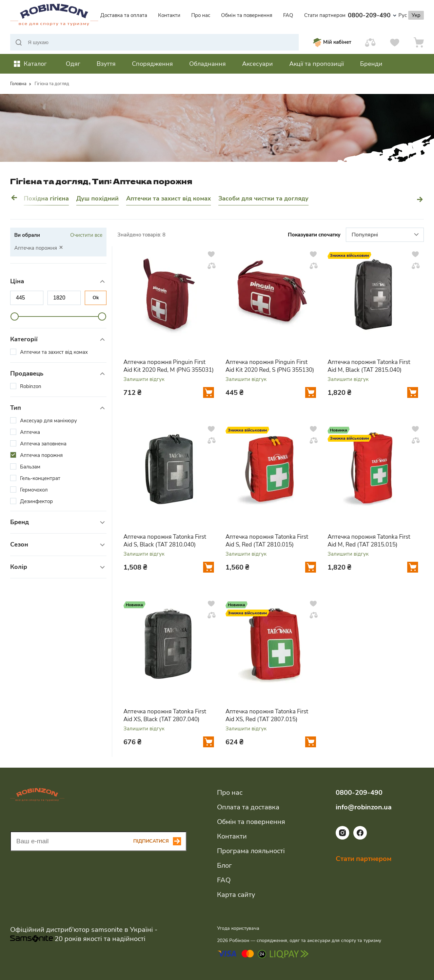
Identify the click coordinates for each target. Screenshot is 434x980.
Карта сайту (236, 895)
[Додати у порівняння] (212, 266)
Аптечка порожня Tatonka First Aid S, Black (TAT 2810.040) (165, 541)
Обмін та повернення (247, 15)
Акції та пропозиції (317, 64)
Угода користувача (238, 928)
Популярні (386, 235)
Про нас (201, 15)
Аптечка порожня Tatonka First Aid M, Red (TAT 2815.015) (369, 541)
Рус (403, 15)
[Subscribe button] (160, 841)
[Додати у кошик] (209, 392)
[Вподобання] (395, 42)
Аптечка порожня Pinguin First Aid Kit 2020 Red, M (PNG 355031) (169, 366)
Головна (18, 84)
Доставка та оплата (124, 15)
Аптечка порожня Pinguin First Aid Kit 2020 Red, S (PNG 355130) (270, 366)
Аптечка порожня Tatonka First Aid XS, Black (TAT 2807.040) (165, 715)
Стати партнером (325, 15)
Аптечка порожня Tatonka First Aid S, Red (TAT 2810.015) (267, 541)
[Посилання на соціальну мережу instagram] (342, 838)
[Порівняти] (370, 42)
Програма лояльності (251, 851)
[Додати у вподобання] (211, 254)
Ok (96, 298)
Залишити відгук (144, 379)
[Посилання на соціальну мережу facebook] (360, 838)
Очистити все (86, 235)
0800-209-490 (372, 15)
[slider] (15, 316)
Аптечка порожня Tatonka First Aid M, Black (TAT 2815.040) (369, 366)
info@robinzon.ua (364, 807)
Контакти (169, 15)
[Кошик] (419, 42)
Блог (224, 866)
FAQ (288, 15)
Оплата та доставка (248, 807)
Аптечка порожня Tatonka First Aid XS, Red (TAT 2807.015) (267, 715)
